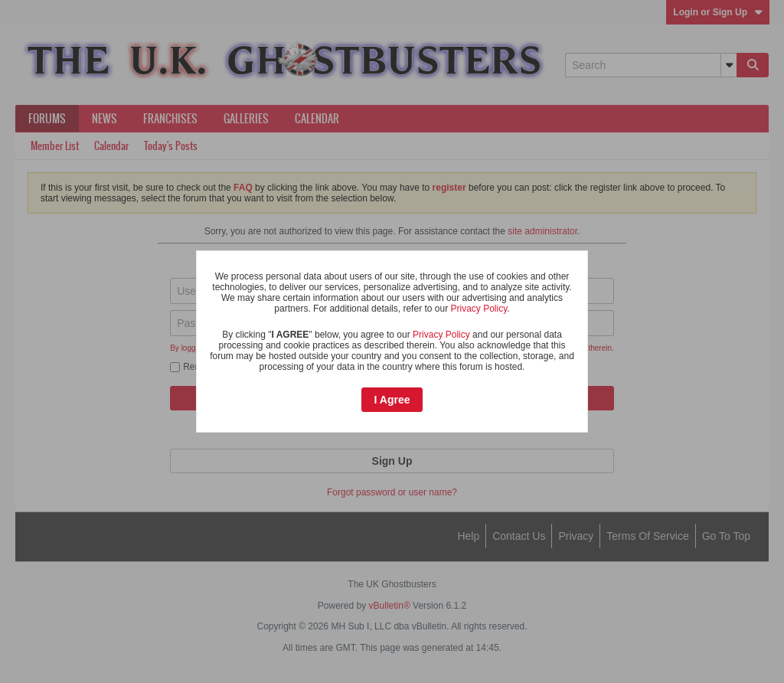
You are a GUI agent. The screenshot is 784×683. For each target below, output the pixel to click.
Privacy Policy (479, 309)
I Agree (392, 400)
